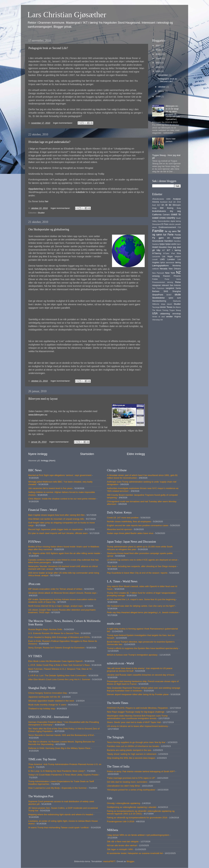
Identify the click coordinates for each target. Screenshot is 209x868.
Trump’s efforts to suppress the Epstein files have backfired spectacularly (143, 648)
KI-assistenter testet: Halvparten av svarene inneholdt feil (135, 853)
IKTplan (166, 253)
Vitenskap (156, 320)
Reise (178, 282)
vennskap (177, 314)
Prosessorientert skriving (163, 282)
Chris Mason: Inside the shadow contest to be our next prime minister (62, 499)
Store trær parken (171, 140)
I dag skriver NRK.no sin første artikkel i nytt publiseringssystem (138, 835)
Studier (41, 213)
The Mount (157, 310)
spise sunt (175, 298)
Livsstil (155, 259)
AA (161, 320)
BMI (162, 208)
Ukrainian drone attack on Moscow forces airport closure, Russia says (62, 593)
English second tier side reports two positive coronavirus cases (138, 525)
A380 (168, 199)
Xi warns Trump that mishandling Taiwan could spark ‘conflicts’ (59, 828)
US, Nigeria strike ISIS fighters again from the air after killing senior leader (64, 553)
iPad (173, 253)
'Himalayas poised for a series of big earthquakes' (131, 790)
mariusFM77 (109, 861)
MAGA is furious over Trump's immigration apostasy (132, 655)
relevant (165, 285)
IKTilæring (157, 253)
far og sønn (171, 231)
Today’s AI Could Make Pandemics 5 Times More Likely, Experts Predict (63, 775)
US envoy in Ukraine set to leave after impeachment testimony (137, 726)
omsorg (156, 276)
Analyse (177, 199)
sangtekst (170, 288)
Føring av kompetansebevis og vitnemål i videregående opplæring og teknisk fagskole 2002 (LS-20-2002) (141, 812)
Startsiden (87, 454)
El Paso (165, 224)
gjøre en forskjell (170, 238)
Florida (178, 235)
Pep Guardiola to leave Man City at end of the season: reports (137, 573)
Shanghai (177, 291)
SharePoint (158, 295)
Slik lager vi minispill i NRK (120, 849)
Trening (165, 310)
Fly (154, 238)
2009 (158, 96)
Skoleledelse (158, 298)
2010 (158, 71)
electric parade (175, 224)
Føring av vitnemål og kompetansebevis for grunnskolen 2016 (137, 818)
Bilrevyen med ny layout (43, 399)
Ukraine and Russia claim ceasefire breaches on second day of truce (141, 675)
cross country (167, 218)
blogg (154, 208)
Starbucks (177, 301)
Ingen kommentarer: (63, 123)
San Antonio (175, 285)
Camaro (166, 215)
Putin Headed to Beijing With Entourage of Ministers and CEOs (59, 637)
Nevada (164, 269)
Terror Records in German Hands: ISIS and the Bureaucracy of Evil (61, 735)
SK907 (169, 295)
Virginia (177, 317)
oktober (162, 87)
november (163, 75)
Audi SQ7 (156, 205)
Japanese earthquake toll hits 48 (44, 697)
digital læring (176, 221)
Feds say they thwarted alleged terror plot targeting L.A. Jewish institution (143, 612)
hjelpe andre (171, 244)
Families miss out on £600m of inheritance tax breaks (133, 746)
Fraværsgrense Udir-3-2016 (121, 821)
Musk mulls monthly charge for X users (47, 705)
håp (158, 250)
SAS (166, 291)
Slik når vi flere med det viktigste (123, 842)
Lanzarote (156, 256)
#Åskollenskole (158, 199)
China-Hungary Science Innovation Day (48, 693)
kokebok (81, 192)
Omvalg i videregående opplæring (124, 803)
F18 (179, 227)
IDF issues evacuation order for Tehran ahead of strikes (55, 589)
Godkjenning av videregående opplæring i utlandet (132, 807)
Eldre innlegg (136, 454)
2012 (158, 67)
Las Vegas (167, 256)
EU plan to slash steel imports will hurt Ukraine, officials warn (58, 533)
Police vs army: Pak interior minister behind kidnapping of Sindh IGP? (141, 771)
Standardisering (159, 301)
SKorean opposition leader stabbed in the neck (51, 701)
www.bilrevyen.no (38, 415)
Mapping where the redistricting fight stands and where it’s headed (61, 814)
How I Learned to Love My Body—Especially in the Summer (57, 788)
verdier (169, 317)
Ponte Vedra (173, 279)
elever (155, 227)
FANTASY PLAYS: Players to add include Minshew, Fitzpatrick (137, 708)
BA (163, 205)
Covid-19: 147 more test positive (123, 518)
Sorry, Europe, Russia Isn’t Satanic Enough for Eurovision (56, 648)
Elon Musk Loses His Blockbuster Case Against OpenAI (55, 661)
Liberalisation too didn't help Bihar (123, 786)
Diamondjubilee (164, 221)
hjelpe (162, 244)
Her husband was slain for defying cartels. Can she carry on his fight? (141, 606)
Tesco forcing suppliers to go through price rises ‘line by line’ (136, 742)
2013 (158, 63)
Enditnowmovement (167, 227)
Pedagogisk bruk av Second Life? (48, 48)
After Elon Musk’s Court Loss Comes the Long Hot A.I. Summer (59, 679)
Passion (167, 276)
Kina (179, 253)
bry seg (175, 211)
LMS (162, 259)
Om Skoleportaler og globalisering (49, 229)
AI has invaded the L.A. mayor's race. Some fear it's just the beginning (141, 599)
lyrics (163, 263)
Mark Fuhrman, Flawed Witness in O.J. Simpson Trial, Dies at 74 (60, 669)
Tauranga (156, 307)
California (157, 215)
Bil (170, 205)
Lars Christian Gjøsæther (67, 15)
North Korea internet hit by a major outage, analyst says (55, 606)
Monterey (177, 266)
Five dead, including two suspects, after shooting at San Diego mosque (142, 566)
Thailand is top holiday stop (42, 709)
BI (166, 205)
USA (155, 313)
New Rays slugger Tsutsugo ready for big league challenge (136, 712)
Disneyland (157, 224)
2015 (158, 54)
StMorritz (156, 304)
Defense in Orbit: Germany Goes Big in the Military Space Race (59, 748)
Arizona (156, 202)
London (171, 259)
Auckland (164, 202)
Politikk (155, 279)
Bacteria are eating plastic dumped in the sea (129, 750)
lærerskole (170, 263)
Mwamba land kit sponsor (119, 529)
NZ (178, 272)
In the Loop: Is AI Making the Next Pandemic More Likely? (57, 771)
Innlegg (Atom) (48, 461)
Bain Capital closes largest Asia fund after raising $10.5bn (56, 515)
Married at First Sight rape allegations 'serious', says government (60, 475)
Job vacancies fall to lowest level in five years (50, 488)
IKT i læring (174, 250)
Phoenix (177, 276)
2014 (158, 58)
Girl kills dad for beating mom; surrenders (127, 782)
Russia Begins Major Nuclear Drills (45, 629)
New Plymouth (158, 273)
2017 (158, 46)
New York (170, 273)
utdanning (165, 314)
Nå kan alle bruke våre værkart (122, 845)
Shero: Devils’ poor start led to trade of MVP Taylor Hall (134, 722)
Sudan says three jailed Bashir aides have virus (130, 533)
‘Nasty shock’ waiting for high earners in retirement (132, 754)
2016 (158, 50)
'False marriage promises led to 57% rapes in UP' (131, 778)
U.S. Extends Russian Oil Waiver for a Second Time (54, 633)
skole (178, 294)
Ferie (171, 234)
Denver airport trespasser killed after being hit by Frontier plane (138, 694)
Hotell (155, 247)
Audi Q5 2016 (175, 202)
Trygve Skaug (175, 310)
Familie (158, 231)
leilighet (178, 256)
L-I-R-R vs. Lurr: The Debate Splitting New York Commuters (57, 675)
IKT (164, 250)
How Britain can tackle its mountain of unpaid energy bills (56, 519)
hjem (179, 244)
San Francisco (158, 288)
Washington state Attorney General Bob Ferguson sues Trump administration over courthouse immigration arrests (137, 717)
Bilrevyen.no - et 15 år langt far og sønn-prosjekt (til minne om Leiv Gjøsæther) (173, 113)
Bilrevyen (177, 205)
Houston (163, 247)
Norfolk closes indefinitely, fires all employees (129, 522)
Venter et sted (158, 317)
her (47, 201)
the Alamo (177, 307)
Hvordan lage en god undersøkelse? (49, 142)
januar (162, 91)
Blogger (130, 861)
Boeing (170, 208)
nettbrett (155, 269)
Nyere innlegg (38, 454)
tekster (163, 307)
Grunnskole (158, 241)
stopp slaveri (167, 304)
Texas (169, 307)
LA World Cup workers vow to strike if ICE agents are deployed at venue (142, 560)
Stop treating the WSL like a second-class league (131, 758)
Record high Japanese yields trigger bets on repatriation (56, 529)
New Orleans (175, 269)
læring (178, 263)
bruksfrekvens (159, 211)
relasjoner (157, 285)
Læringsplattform (160, 266)
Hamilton (169, 241)
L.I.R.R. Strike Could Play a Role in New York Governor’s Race (59, 665)
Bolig (179, 208)
